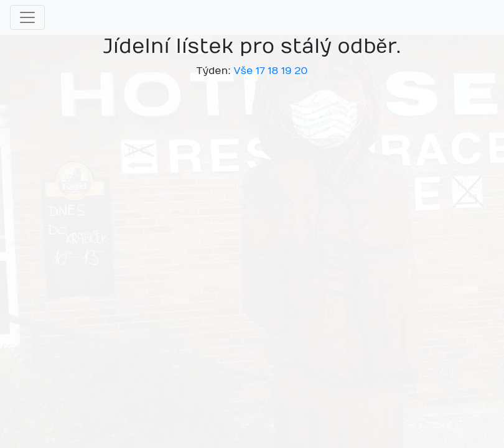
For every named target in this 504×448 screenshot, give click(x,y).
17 (260, 71)
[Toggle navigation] (27, 17)
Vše (243, 71)
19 (286, 71)
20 (301, 71)
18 (273, 71)
